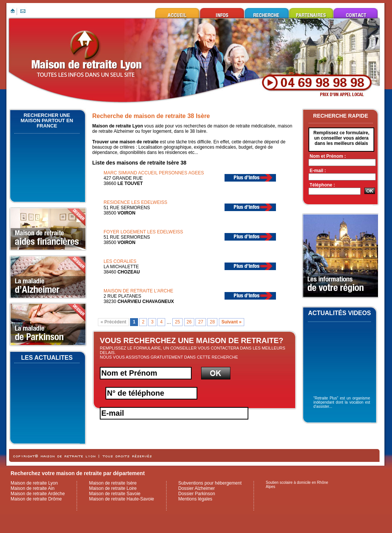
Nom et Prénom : (328, 156)
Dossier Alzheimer (197, 488)
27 (201, 322)
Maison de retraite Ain (33, 488)
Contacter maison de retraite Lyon (356, 13)
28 (212, 322)
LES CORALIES (120, 261)
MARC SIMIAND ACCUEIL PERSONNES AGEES (154, 173)
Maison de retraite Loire (113, 488)
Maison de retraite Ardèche (38, 494)
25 (177, 322)
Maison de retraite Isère (113, 483)
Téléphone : (322, 185)
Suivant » (232, 322)
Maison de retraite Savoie (115, 494)
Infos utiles (222, 13)
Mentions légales (195, 499)
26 (189, 322)
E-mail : (318, 171)
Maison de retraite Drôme (36, 499)
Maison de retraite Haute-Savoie (121, 499)
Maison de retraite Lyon (177, 13)
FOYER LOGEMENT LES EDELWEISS (143, 232)
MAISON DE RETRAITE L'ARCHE (138, 291)
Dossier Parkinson (197, 494)
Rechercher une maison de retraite (266, 13)
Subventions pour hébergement (210, 483)
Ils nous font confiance (311, 13)
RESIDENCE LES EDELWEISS (136, 202)
